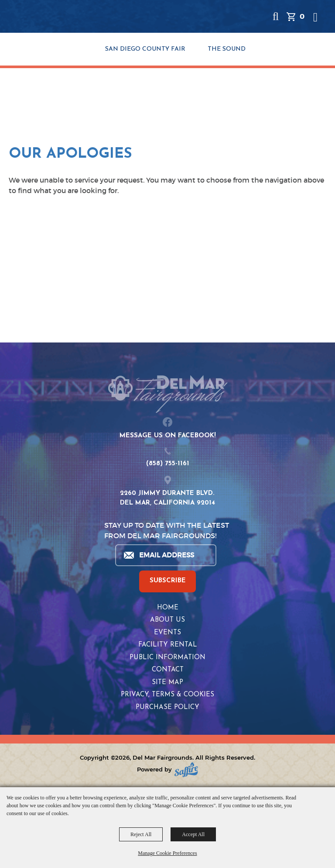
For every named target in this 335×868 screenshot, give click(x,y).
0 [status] (302, 16)
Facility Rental (168, 645)
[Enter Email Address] (165, 555)
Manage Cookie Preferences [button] (167, 853)
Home (168, 608)
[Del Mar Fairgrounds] (62, 17)
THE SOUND (227, 49)
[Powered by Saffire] (186, 769)
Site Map (167, 683)
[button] (275, 16)
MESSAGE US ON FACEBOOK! (168, 436)
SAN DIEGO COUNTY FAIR (145, 49)
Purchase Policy (167, 707)
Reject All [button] (141, 834)
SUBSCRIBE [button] (168, 581)
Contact (168, 670)
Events (167, 633)
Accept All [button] (193, 834)
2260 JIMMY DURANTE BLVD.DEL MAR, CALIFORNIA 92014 (167, 498)
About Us (167, 620)
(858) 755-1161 (168, 464)
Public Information (167, 658)
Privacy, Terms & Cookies (167, 695)
